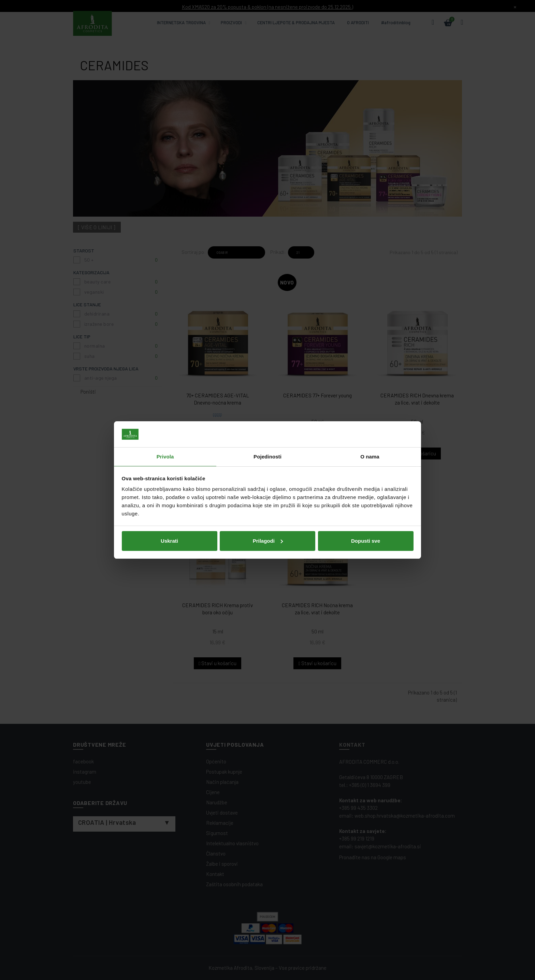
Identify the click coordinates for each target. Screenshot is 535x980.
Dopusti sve (366, 541)
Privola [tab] (165, 457)
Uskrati (169, 541)
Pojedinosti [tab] (267, 457)
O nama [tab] (370, 457)
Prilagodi (268, 541)
